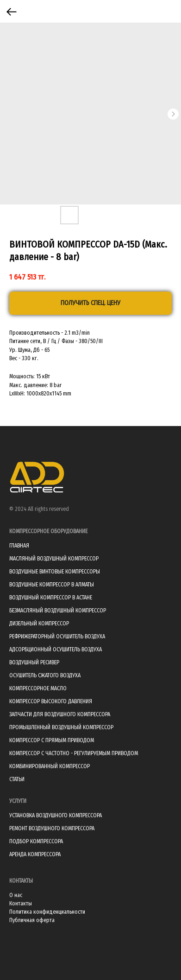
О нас (16, 895)
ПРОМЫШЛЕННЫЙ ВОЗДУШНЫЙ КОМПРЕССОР (61, 727)
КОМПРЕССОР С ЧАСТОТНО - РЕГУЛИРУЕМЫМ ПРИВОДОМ (74, 753)
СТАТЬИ (17, 779)
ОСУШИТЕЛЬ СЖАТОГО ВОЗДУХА (45, 675)
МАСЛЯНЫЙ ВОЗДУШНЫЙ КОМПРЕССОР (54, 559)
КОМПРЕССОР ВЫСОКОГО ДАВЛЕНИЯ (51, 701)
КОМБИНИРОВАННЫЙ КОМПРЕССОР (50, 766)
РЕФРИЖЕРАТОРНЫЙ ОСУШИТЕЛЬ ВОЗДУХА (57, 636)
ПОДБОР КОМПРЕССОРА (36, 841)
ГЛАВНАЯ (19, 546)
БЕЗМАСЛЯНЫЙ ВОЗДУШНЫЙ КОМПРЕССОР (58, 611)
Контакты (21, 904)
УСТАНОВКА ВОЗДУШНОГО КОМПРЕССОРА (56, 815)
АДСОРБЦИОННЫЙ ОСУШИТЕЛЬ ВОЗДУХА (56, 649)
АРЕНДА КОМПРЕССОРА (35, 854)
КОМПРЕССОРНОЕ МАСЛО (38, 688)
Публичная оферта (32, 920)
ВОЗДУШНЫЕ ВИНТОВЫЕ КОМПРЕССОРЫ (55, 572)
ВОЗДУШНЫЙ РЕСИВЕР (34, 662)
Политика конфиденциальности (47, 912)
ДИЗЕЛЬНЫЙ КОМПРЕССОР (39, 624)
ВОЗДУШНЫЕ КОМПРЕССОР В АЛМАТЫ (52, 585)
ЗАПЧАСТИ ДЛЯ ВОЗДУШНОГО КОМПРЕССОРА (60, 714)
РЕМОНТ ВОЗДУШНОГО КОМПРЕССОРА (52, 828)
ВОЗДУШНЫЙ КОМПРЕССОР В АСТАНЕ (51, 598)
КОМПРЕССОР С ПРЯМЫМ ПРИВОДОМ (52, 740)
